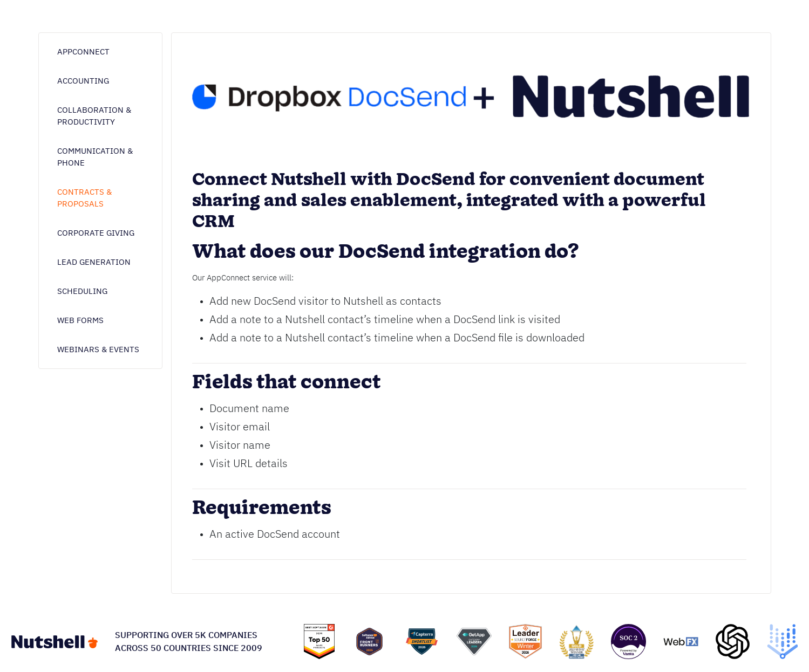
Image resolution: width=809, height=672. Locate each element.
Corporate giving (96, 233)
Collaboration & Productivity (94, 116)
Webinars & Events (98, 349)
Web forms (80, 320)
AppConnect (83, 52)
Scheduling (82, 291)
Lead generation (94, 262)
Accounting (83, 81)
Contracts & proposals (84, 198)
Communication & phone (95, 157)
